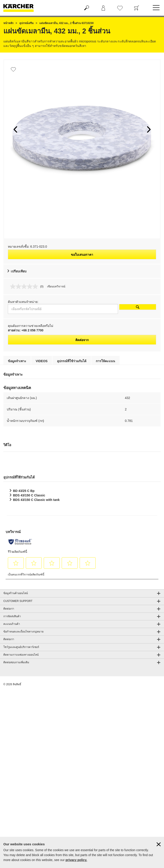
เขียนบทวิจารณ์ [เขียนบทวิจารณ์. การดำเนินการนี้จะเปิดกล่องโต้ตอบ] (56, 286)
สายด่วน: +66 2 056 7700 (26, 330)
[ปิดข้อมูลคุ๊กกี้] (159, 844)
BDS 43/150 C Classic (29, 495)
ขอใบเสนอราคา (82, 255)
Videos (42, 361)
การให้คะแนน (105, 361)
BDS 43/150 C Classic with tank (36, 500)
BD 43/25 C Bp (24, 491)
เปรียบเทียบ (19, 271)
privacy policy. (76, 860)
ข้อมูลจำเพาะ (17, 361)
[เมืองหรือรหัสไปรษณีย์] (63, 309)
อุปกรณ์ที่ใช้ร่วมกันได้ (72, 361)
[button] (15, 129)
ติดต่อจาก (82, 340)
